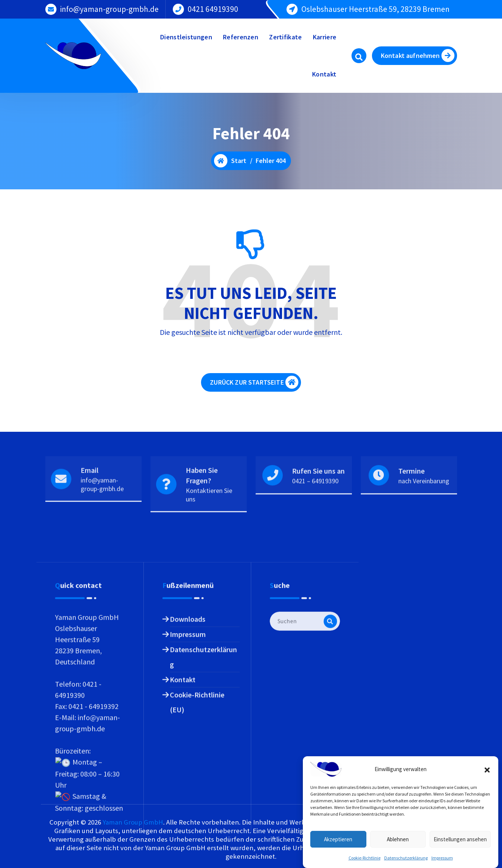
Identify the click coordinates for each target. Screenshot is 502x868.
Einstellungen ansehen (460, 850)
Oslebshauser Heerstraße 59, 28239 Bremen (375, 8)
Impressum (188, 766)
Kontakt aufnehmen (418, 56)
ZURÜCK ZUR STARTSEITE (254, 386)
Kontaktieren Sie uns (209, 522)
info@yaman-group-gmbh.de (109, 8)
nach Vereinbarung (424, 508)
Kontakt (324, 74)
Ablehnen (398, 850)
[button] (487, 780)
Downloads (188, 751)
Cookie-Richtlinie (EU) (197, 834)
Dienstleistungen (186, 37)
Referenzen (241, 37)
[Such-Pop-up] (359, 56)
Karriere (325, 37)
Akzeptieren (338, 850)
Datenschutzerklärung (203, 789)
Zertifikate (285, 37)
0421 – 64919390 (315, 508)
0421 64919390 (213, 8)
